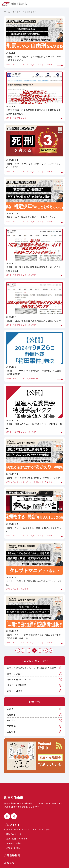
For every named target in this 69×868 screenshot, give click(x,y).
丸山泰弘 (11, 720)
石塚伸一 (11, 709)
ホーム (7, 12)
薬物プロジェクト (16, 674)
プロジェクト (12, 825)
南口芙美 (11, 726)
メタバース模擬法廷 (17, 685)
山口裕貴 (11, 732)
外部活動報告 (12, 855)
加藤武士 (11, 715)
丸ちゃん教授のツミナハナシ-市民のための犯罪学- (32, 668)
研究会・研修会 (15, 691)
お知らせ (9, 863)
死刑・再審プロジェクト (19, 679)
